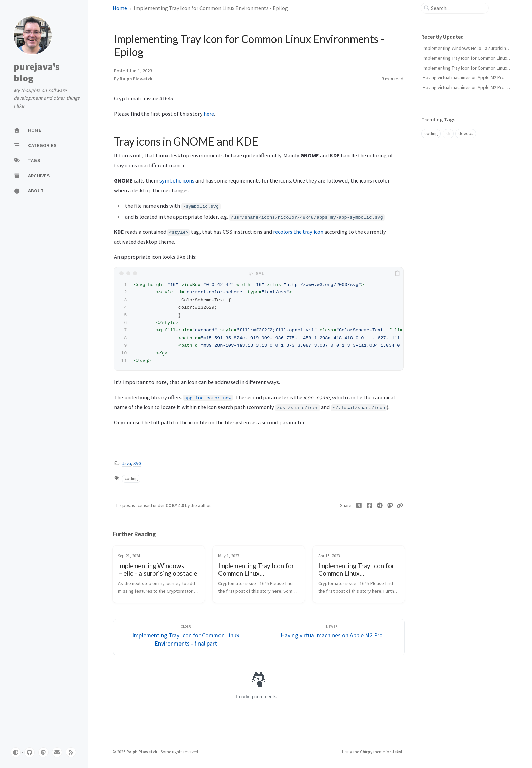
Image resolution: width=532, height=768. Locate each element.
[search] (457, 8)
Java (127, 464)
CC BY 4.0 (175, 506)
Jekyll (398, 752)
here (209, 114)
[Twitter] (359, 506)
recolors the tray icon (298, 232)
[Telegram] (380, 506)
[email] (57, 752)
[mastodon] (43, 752)
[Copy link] (400, 506)
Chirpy (366, 752)
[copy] (397, 273)
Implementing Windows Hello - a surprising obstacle (475, 48)
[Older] (186, 637)
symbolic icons (177, 180)
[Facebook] (370, 506)
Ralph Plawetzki (137, 79)
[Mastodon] (390, 506)
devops (466, 133)
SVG (137, 464)
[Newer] (332, 637)
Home (120, 8)
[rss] (71, 752)
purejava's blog (37, 72)
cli (448, 133)
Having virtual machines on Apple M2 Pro (464, 77)
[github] (30, 752)
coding (131, 478)
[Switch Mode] (16, 752)
